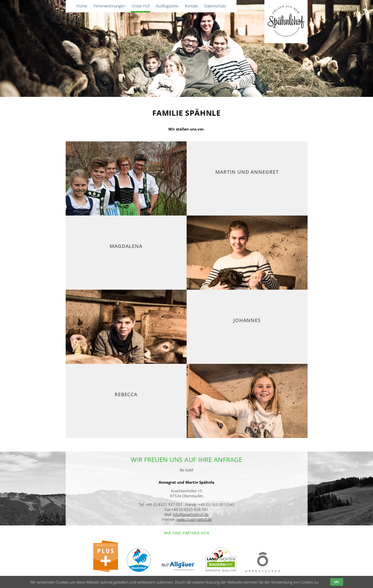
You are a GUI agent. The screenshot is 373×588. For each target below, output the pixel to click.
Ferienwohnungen (109, 6)
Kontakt (191, 6)
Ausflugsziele (167, 6)
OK (337, 582)
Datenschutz (215, 6)
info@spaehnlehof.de (191, 514)
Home (82, 6)
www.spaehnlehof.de (194, 519)
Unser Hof (141, 6)
